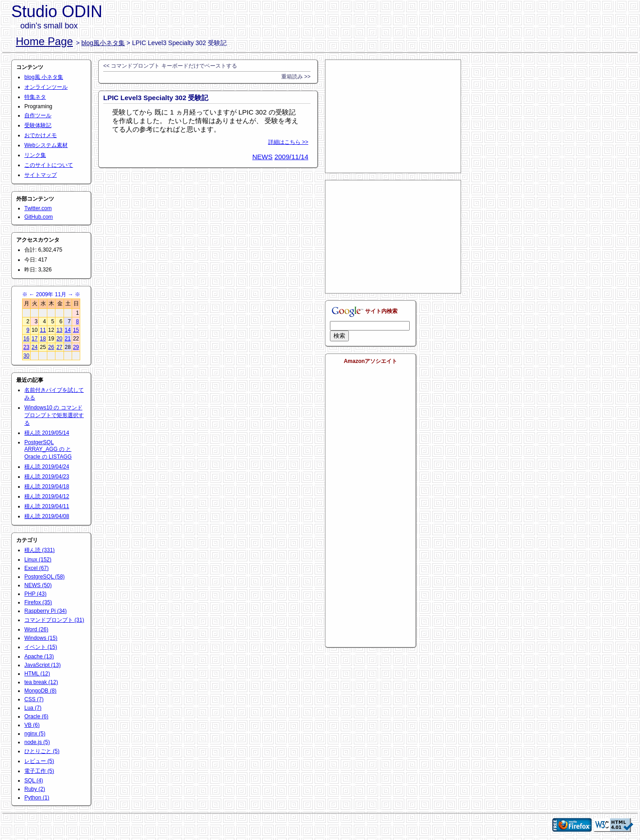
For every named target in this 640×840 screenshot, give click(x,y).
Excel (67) (37, 568)
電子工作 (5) (39, 771)
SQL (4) (34, 780)
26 (51, 347)
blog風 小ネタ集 (44, 77)
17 (34, 339)
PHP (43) (35, 594)
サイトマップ (41, 175)
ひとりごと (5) (42, 751)
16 (26, 339)
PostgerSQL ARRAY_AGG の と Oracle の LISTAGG (48, 450)
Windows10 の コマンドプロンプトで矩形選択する (54, 415)
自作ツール (38, 115)
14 (68, 330)
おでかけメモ (41, 135)
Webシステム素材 (46, 145)
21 (68, 339)
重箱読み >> (296, 77)
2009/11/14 (291, 157)
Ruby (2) (35, 789)
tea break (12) (41, 682)
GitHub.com (39, 217)
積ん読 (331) (39, 550)
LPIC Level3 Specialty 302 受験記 (156, 98)
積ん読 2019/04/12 (47, 496)
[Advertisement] (393, 116)
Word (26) (36, 629)
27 (59, 347)
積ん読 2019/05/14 (47, 433)
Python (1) (37, 798)
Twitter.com (38, 208)
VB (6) (32, 725)
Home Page (44, 41)
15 (76, 330)
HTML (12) (37, 674)
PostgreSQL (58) (45, 577)
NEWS (263, 157)
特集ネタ (35, 97)
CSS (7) (34, 699)
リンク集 (35, 155)
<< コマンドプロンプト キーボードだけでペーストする (170, 66)
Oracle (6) (36, 716)
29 (76, 347)
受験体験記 (38, 125)
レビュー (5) (39, 761)
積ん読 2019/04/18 (47, 487)
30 (26, 356)
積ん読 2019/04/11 (47, 506)
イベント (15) (41, 647)
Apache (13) (39, 656)
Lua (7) (33, 708)
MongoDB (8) (40, 691)
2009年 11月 (51, 294)
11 (43, 330)
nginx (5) (35, 734)
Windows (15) (41, 638)
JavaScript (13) (43, 665)
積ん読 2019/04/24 (47, 467)
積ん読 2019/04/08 (47, 516)
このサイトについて (49, 165)
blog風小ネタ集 (103, 43)
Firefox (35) (38, 602)
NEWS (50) (38, 585)
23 (26, 347)
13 (59, 330)
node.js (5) (37, 742)
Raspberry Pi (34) (46, 611)
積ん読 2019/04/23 (47, 477)
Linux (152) (38, 560)
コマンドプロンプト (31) (54, 620)
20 (59, 339)
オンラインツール (46, 87)
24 (34, 347)
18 (43, 339)
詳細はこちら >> (288, 142)
